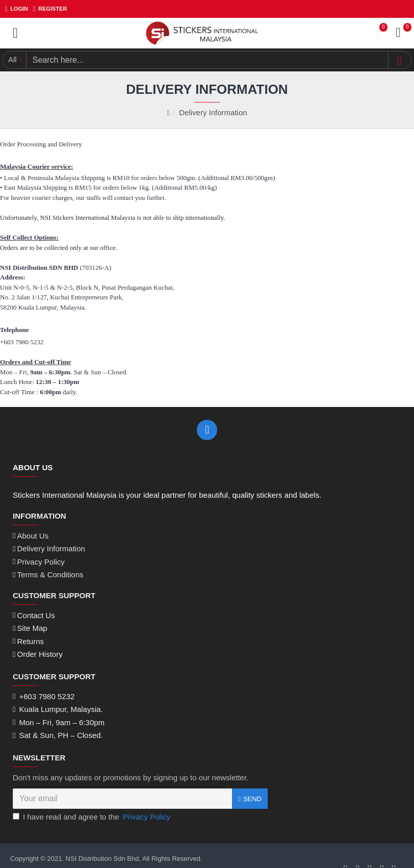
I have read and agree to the (92, 799)
